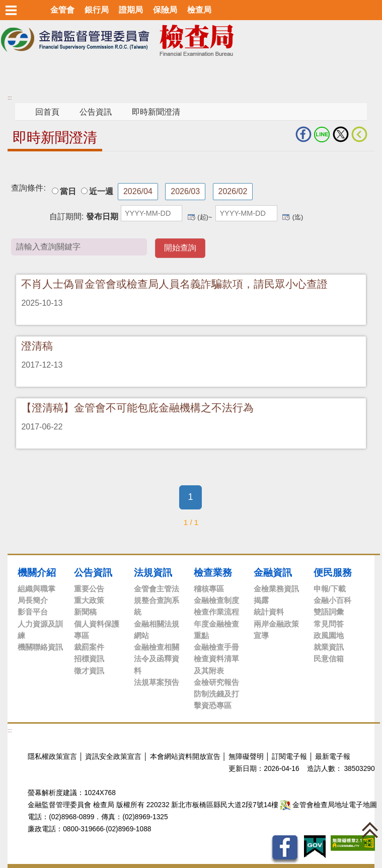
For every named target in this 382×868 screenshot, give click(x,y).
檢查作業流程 (216, 612)
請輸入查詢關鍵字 (238, 246)
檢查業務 (213, 572)
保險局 (165, 10)
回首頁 (47, 112)
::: (10, 98)
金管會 (62, 10)
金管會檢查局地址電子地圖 (329, 805)
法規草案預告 (157, 682)
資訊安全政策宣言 (113, 757)
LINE (322, 134)
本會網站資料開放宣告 (185, 757)
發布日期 (102, 216)
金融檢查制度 (216, 600)
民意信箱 (329, 659)
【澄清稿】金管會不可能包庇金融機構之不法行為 (137, 408)
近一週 (101, 191)
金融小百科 (332, 600)
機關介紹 (37, 572)
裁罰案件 (89, 647)
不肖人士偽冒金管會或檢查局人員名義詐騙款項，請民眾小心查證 (174, 284)
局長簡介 (33, 600)
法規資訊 (153, 572)
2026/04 (138, 191)
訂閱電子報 (289, 757)
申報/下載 (330, 589)
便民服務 (333, 572)
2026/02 (233, 191)
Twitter (341, 134)
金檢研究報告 (216, 682)
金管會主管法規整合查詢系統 (157, 600)
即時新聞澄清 (156, 112)
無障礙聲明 (246, 757)
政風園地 (329, 635)
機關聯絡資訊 (40, 647)
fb (303, 134)
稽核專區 (209, 589)
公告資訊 (96, 112)
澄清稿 (37, 346)
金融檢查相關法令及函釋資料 (157, 659)
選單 (11, 10)
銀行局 (97, 10)
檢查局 (199, 10)
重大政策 (89, 600)
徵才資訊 (89, 671)
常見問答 (329, 624)
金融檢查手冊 (216, 647)
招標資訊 (89, 659)
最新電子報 (333, 757)
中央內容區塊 (32, 167)
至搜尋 (276, 40)
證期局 (131, 10)
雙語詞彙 (329, 612)
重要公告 (89, 589)
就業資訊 (329, 647)
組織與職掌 (36, 589)
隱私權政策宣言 (52, 757)
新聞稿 (85, 612)
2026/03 (185, 191)
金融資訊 (273, 572)
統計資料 (269, 612)
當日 (68, 191)
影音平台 (33, 612)
